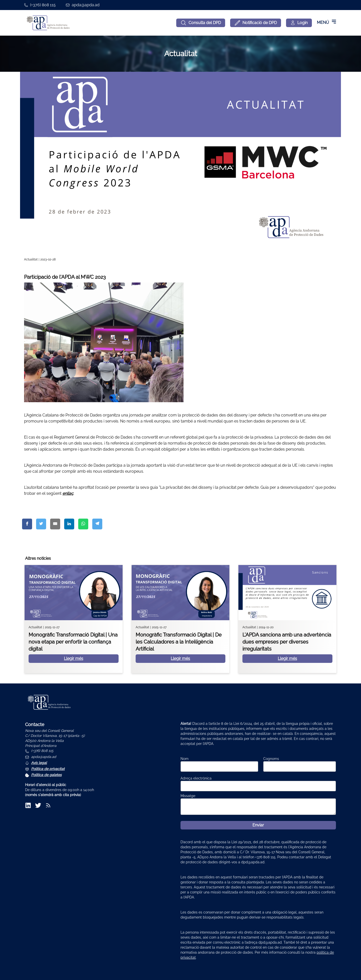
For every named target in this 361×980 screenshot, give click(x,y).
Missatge (188, 796)
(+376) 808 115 (43, 5)
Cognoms (271, 759)
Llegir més (74, 658)
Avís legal (39, 763)
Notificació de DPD (256, 23)
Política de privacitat (48, 769)
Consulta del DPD (201, 23)
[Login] (299, 23)
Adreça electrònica (196, 778)
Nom (185, 759)
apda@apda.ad (86, 5)
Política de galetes (46, 775)
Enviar (258, 825)
